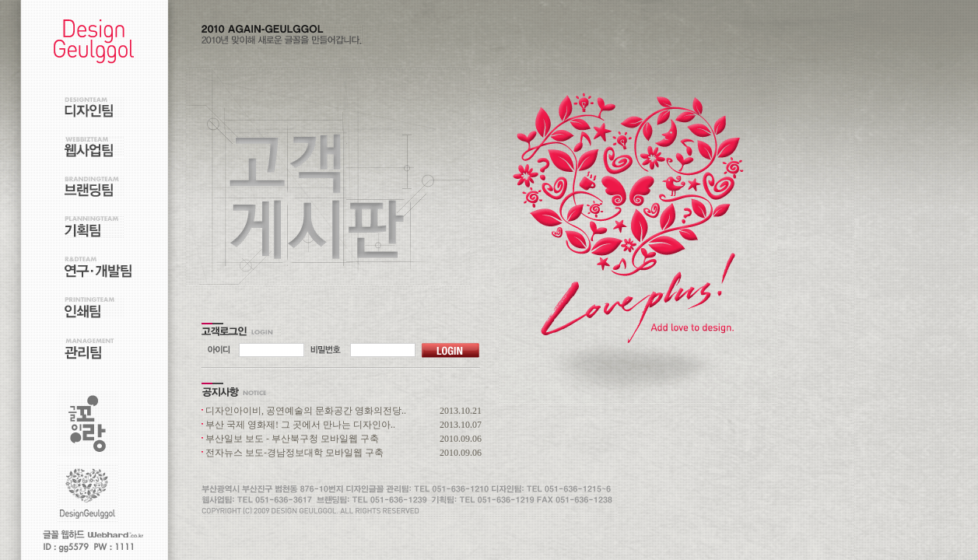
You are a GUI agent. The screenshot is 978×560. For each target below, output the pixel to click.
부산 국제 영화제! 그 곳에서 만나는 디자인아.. (300, 425)
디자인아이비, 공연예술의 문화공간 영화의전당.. (306, 411)
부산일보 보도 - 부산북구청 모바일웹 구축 (292, 439)
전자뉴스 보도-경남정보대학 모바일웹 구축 (294, 453)
